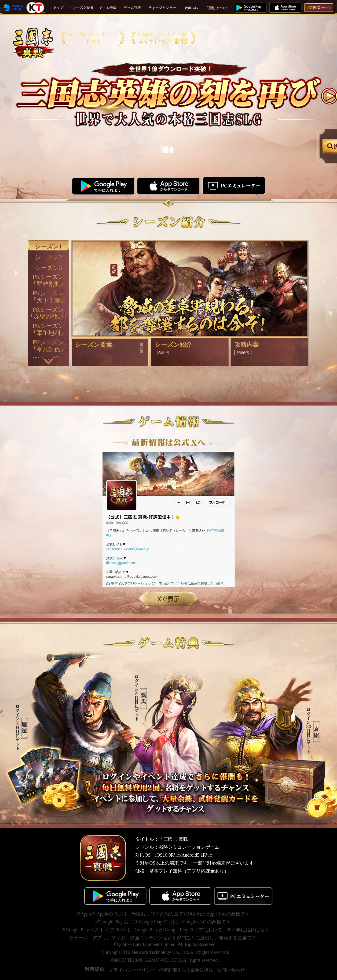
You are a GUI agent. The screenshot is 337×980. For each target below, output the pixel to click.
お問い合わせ (231, 970)
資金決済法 (202, 970)
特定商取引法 (173, 970)
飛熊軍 (142, 348)
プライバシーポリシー (132, 970)
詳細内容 (163, 352)
